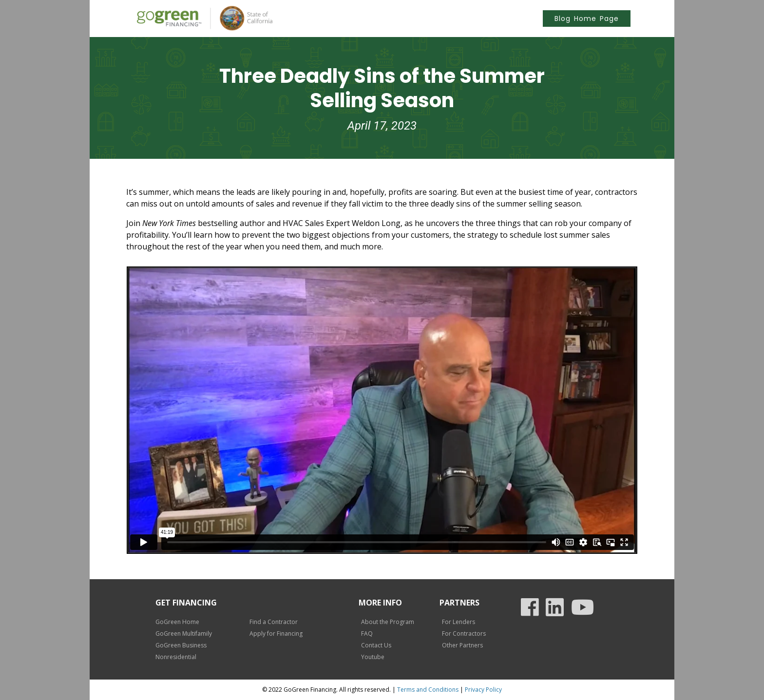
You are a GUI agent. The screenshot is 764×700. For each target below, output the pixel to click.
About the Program (388, 622)
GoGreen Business (181, 645)
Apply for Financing (276, 634)
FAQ (367, 634)
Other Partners (462, 645)
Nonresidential (176, 657)
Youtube (373, 657)
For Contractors (464, 634)
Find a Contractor (274, 622)
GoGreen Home (177, 622)
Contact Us (376, 645)
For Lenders (458, 622)
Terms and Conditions (428, 690)
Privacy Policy (483, 690)
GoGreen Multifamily (184, 634)
